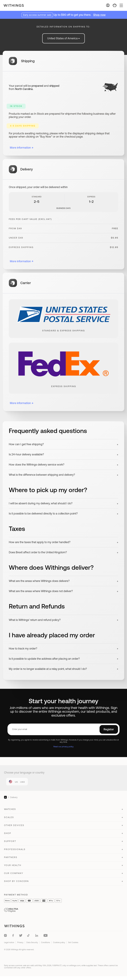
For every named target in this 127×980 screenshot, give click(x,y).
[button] (63, 444)
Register (109, 729)
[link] (17, 782)
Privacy (20, 942)
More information (22, 148)
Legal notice (9, 942)
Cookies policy (59, 942)
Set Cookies (73, 942)
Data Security (32, 942)
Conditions (45, 942)
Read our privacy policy (63, 746)
